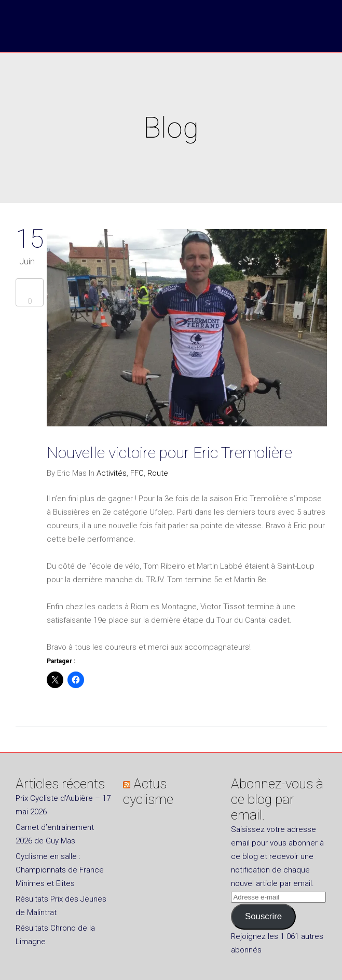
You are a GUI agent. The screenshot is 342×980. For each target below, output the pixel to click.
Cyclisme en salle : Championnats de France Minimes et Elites (60, 870)
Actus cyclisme (148, 791)
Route (158, 473)
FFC (137, 473)
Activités (112, 473)
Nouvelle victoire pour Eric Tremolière (169, 453)
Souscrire (263, 916)
